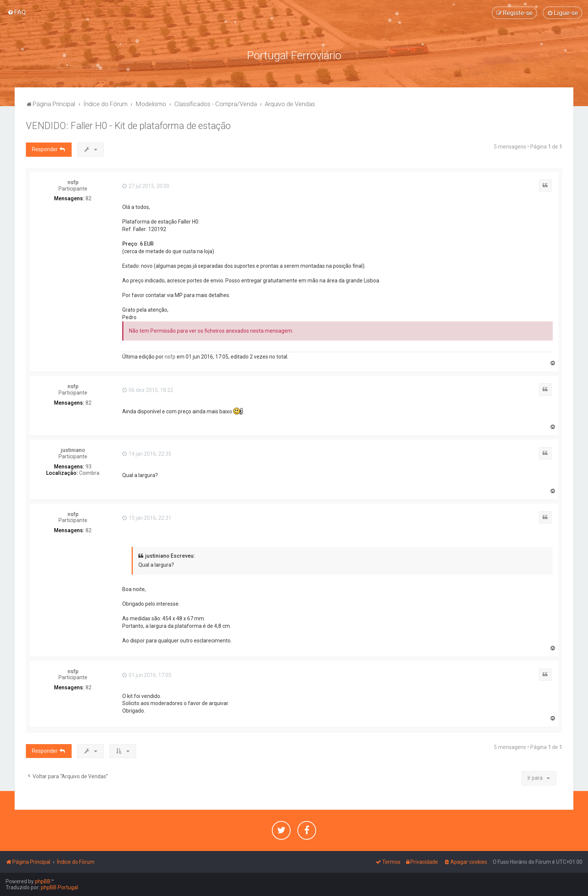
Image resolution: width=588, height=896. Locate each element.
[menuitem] (17, 12)
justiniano (73, 450)
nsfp (73, 182)
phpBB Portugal (59, 887)
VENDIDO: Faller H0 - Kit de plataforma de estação (128, 126)
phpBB (43, 881)
